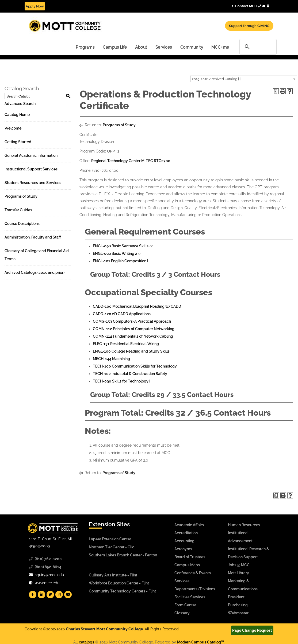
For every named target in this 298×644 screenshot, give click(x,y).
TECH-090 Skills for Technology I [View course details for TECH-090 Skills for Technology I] (122, 381)
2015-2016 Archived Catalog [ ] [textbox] (216, 79)
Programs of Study (21, 196)
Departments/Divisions (195, 589)
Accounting (184, 541)
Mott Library (238, 573)
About (141, 47)
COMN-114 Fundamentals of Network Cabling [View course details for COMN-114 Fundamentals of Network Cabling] (133, 336)
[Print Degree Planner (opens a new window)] (276, 91)
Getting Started (18, 142)
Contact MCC (251, 6)
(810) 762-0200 (48, 559)
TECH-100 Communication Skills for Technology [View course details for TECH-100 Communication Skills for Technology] (135, 366)
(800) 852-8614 (48, 567)
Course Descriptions (22, 224)
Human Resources (244, 525)
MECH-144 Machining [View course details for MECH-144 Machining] (111, 359)
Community (192, 47)
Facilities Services (190, 597)
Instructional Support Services (31, 169)
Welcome (13, 128)
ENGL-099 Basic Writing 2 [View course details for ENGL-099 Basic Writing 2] (115, 253)
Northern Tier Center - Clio (112, 547)
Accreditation (186, 533)
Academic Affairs (189, 525)
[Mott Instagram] (59, 595)
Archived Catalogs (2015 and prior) (35, 272)
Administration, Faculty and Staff (33, 237)
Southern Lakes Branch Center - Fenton (123, 555)
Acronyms (183, 549)
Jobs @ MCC (239, 565)
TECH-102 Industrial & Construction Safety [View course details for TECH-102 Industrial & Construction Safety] (130, 374)
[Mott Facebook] (33, 595)
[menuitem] (85, 47)
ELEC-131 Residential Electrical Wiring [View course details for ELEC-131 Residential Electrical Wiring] (126, 344)
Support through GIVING (249, 26)
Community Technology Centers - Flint (122, 591)
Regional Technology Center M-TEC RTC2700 (131, 161)
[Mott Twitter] (50, 595)
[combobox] (244, 79)
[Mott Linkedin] (41, 595)
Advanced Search (20, 104)
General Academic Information (31, 155)
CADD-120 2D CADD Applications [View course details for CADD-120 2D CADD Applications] (122, 314)
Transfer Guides (18, 210)
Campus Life (115, 47)
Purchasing (238, 605)
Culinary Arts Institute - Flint (113, 575)
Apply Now (35, 6)
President (236, 597)
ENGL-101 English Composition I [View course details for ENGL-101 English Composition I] (121, 261)
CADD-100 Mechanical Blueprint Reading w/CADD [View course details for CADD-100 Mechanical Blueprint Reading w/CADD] (137, 306)
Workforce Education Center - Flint (119, 583)
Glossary (182, 613)
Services (164, 47)
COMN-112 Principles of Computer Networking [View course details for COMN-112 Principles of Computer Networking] (134, 329)
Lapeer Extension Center (110, 539)
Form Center (185, 605)
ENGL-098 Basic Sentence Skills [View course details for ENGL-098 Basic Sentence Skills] (121, 246)
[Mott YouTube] (68, 595)
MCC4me (220, 47)
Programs (85, 47)
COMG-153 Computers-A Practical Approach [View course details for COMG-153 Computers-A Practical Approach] (132, 321)
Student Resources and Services (33, 183)
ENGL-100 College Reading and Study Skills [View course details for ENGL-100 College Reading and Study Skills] (131, 351)
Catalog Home (17, 115)
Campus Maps (187, 565)
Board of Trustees (190, 557)
